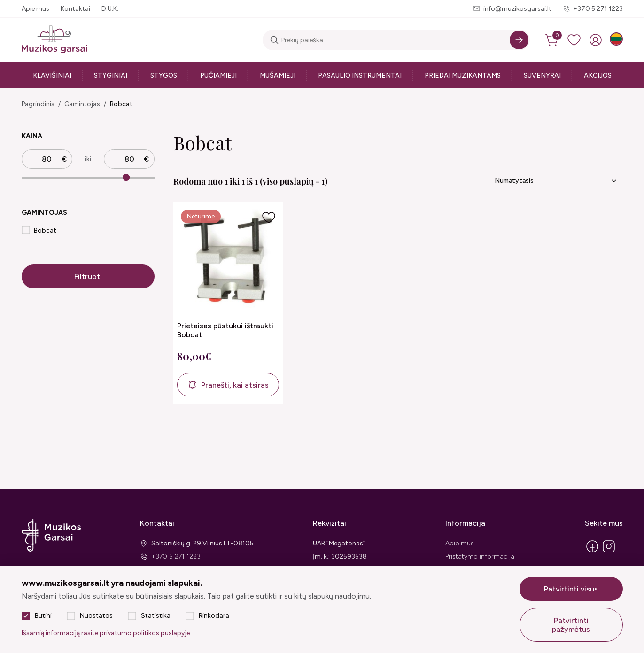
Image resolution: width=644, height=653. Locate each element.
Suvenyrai (542, 75)
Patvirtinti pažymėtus (571, 625)
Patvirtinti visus (571, 589)
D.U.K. (110, 9)
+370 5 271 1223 (598, 9)
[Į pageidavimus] (269, 218)
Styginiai (111, 75)
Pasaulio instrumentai (360, 75)
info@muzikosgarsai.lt (517, 9)
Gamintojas (82, 104)
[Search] (519, 40)
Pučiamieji (218, 75)
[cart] (552, 40)
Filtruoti (88, 276)
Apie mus (35, 9)
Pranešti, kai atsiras (235, 385)
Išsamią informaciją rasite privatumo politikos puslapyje (106, 633)
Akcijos (598, 75)
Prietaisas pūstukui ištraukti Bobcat (225, 330)
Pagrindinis (38, 104)
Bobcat (121, 104)
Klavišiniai (52, 75)
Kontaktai (75, 9)
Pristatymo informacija (480, 556)
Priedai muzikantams (463, 75)
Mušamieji (278, 75)
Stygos (164, 75)
